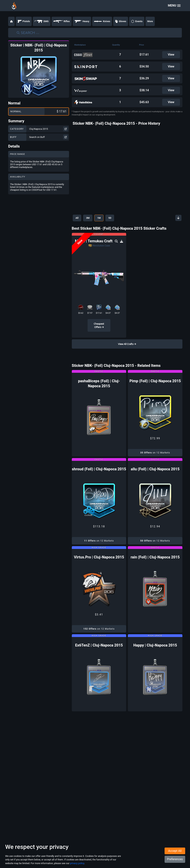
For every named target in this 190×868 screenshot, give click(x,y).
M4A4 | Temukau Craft (94, 241)
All (77, 218)
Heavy (82, 21)
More (150, 21)
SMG (42, 21)
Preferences (175, 859)
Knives (102, 21)
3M (88, 218)
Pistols (24, 21)
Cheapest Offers (99, 325)
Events (137, 21)
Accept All (175, 851)
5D (110, 218)
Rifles (62, 21)
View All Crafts (127, 344)
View (171, 55)
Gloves (121, 21)
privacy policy (77, 863)
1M (99, 218)
